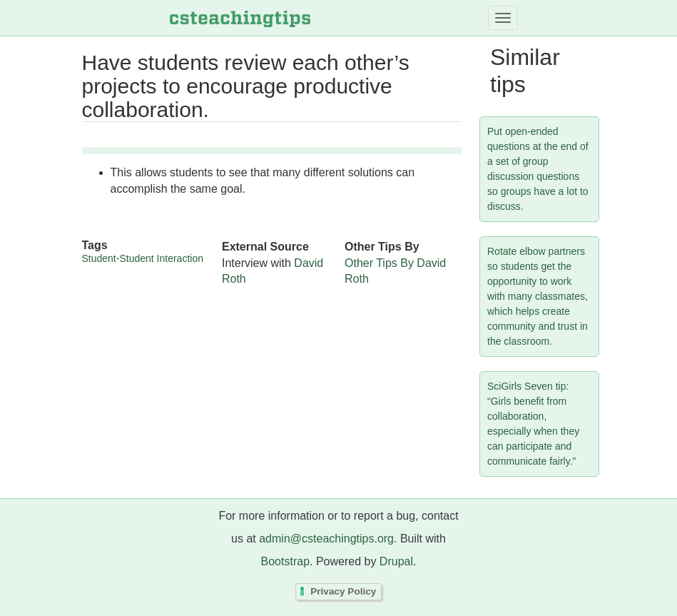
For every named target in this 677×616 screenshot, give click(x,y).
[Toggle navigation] (503, 18)
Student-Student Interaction (143, 258)
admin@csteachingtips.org (326, 539)
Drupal (396, 561)
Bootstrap (285, 561)
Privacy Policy (343, 592)
